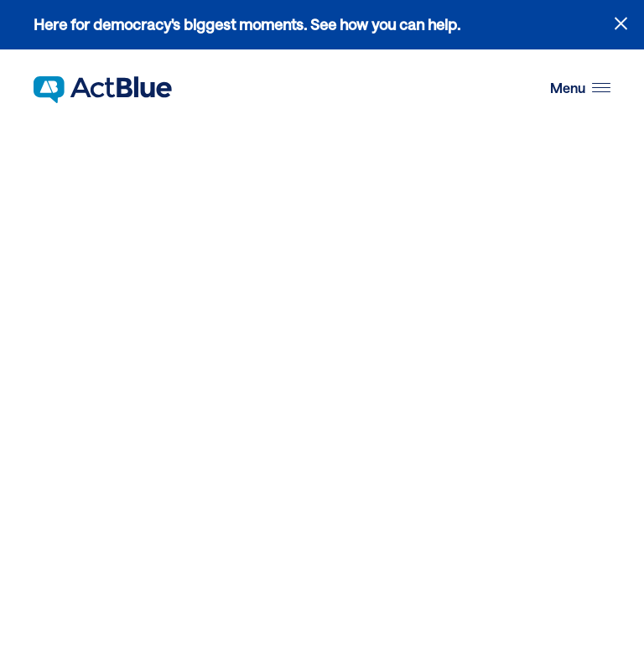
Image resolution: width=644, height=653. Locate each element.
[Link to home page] (103, 89)
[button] (580, 89)
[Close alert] (621, 23)
